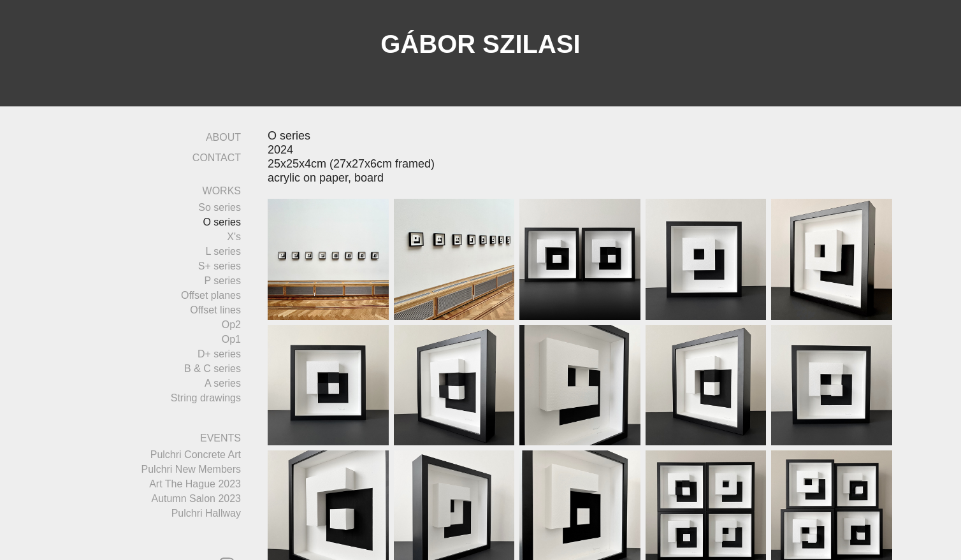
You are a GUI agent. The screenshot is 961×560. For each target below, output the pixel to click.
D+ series (219, 354)
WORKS (222, 191)
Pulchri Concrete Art (196, 455)
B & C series (213, 369)
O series (222, 222)
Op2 (231, 325)
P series (222, 281)
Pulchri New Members (191, 469)
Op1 (231, 339)
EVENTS (220, 438)
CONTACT (217, 158)
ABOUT (223, 137)
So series (220, 207)
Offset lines (215, 310)
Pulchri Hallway (206, 513)
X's (234, 237)
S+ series (220, 266)
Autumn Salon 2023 (196, 499)
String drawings (206, 398)
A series (223, 383)
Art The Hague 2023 (195, 484)
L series (223, 251)
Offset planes (211, 295)
